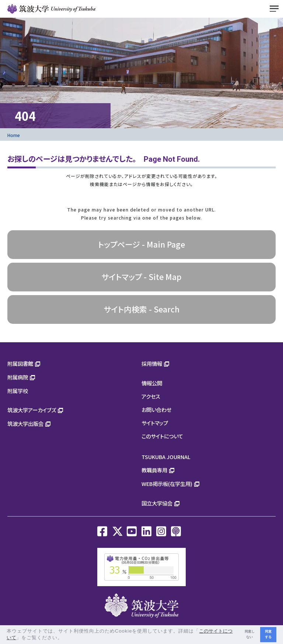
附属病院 (18, 377)
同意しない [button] (250, 634)
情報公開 (152, 383)
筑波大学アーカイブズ (32, 410)
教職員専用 (154, 470)
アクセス (151, 396)
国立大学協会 (157, 503)
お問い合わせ (156, 409)
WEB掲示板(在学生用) (167, 484)
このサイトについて (162, 436)
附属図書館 (20, 363)
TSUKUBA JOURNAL (166, 457)
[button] (65, 638)
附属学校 (18, 391)
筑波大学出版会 (25, 423)
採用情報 (152, 363)
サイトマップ (155, 423)
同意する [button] (268, 634)
